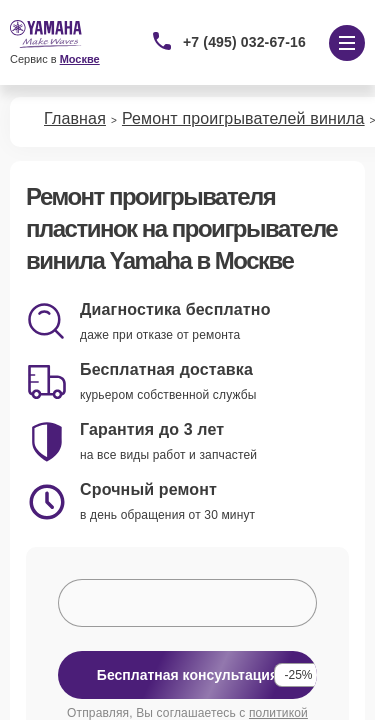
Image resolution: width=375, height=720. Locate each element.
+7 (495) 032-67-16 (244, 42)
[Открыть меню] (347, 43)
